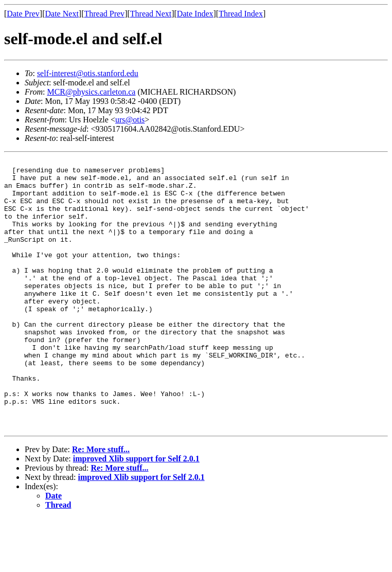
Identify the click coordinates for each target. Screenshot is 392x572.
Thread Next (151, 14)
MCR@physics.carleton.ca (91, 92)
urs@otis (130, 120)
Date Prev (23, 14)
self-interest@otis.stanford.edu (88, 73)
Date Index (195, 14)
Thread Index (241, 14)
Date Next (62, 14)
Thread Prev (104, 14)
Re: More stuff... (101, 503)
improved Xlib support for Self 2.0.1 (136, 513)
